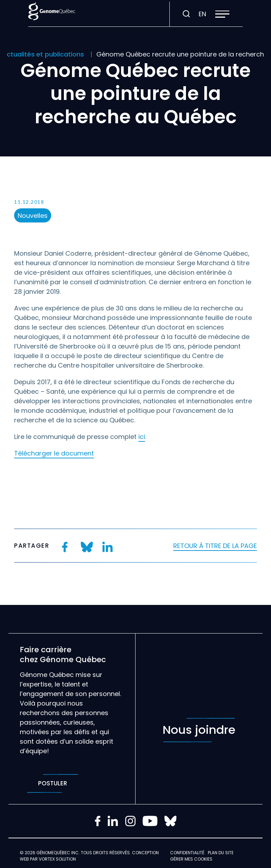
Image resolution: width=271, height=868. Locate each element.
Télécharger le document (54, 453)
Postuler (52, 783)
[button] (222, 14)
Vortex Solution (57, 859)
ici (142, 437)
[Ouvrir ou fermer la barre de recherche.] (186, 14)
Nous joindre (199, 730)
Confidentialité (187, 853)
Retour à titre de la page (215, 546)
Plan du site (221, 853)
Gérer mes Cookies (191, 859)
